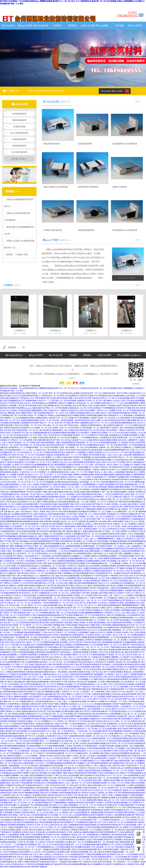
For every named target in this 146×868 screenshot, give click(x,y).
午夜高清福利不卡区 (21, 529)
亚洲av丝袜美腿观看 (34, 743)
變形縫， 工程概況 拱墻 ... (18, 255)
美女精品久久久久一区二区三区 (37, 475)
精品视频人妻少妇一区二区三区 (65, 521)
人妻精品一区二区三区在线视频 (133, 563)
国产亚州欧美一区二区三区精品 (23, 442)
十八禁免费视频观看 (87, 484)
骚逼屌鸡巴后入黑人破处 (50, 576)
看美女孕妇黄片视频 (65, 398)
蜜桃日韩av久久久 (11, 460)
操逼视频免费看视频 (79, 864)
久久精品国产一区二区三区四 (118, 758)
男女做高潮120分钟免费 (91, 497)
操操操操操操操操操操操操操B (49, 615)
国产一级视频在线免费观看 (48, 849)
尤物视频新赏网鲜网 (17, 492)
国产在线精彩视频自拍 (113, 600)
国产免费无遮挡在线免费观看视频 (128, 502)
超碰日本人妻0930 (68, 477)
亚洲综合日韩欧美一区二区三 (78, 465)
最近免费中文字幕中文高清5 (114, 751)
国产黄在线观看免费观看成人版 (67, 502)
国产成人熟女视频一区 (136, 571)
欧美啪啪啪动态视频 (26, 418)
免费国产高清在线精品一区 (51, 600)
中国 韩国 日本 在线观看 (72, 524)
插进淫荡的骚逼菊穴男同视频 (75, 512)
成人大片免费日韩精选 (85, 761)
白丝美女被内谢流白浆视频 (132, 840)
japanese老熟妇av (101, 499)
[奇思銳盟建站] (73, 374)
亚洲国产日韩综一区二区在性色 (103, 418)
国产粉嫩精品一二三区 (76, 438)
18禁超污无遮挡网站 (16, 827)
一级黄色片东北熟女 (67, 410)
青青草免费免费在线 (14, 837)
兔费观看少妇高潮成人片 (66, 684)
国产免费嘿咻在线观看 (106, 798)
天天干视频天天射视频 (123, 568)
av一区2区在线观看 (15, 808)
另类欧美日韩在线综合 (111, 820)
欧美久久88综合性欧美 (84, 504)
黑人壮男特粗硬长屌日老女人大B (132, 578)
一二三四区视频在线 (19, 844)
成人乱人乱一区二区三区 (110, 687)
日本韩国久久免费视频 (72, 534)
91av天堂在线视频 (96, 645)
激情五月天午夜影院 (22, 465)
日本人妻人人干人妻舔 (93, 605)
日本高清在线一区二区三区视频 (87, 403)
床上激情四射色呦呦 (29, 477)
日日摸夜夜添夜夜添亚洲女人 (29, 396)
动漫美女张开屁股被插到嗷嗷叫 (112, 590)
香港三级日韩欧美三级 (111, 854)
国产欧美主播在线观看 (128, 420)
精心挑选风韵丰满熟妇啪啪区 (51, 430)
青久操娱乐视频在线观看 (132, 830)
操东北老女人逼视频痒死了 (128, 440)
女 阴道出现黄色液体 (94, 785)
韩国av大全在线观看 (67, 396)
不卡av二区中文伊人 (29, 677)
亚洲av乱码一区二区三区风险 (48, 771)
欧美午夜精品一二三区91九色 (59, 620)
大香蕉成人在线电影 (135, 492)
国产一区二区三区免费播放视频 (40, 613)
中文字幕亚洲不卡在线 (127, 645)
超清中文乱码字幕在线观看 (22, 516)
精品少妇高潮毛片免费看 (19, 773)
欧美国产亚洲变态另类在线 (126, 405)
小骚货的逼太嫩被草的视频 (34, 544)
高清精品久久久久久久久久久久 (107, 452)
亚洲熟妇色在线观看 (12, 758)
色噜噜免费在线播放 (123, 475)
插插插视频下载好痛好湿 (126, 472)
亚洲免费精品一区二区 (110, 771)
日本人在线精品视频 (80, 467)
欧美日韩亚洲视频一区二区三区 (62, 766)
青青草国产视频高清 (39, 867)
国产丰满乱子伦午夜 (51, 835)
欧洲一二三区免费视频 (112, 563)
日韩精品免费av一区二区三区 (27, 430)
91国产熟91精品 (22, 573)
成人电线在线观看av (99, 457)
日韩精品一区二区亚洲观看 (52, 534)
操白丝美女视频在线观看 (36, 507)
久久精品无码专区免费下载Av (34, 551)
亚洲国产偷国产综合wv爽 (10, 576)
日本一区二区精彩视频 (87, 835)
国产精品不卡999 (11, 396)
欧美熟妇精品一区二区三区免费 (114, 640)
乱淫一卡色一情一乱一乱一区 (92, 600)
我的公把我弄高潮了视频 (95, 581)
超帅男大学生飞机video (24, 433)
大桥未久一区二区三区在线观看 (42, 573)
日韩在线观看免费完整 (25, 608)
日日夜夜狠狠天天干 (99, 477)
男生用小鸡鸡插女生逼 (23, 854)
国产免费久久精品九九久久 (76, 586)
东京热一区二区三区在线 (49, 420)
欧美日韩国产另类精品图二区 (108, 514)
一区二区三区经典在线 (32, 603)
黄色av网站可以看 (69, 539)
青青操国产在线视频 (116, 477)
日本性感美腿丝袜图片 (13, 450)
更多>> (138, 102)
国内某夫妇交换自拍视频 (53, 524)
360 (24, 347)
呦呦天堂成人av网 (86, 558)
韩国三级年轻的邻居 (109, 536)
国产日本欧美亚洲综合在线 (90, 642)
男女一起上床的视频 (67, 662)
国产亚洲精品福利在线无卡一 (34, 785)
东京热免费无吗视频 (59, 556)
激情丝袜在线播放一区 (13, 472)
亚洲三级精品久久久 (10, 640)
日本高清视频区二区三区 (79, 669)
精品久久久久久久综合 (60, 674)
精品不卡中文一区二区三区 (100, 423)
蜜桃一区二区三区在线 (71, 544)
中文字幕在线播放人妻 (53, 647)
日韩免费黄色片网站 (137, 734)
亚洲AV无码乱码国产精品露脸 (57, 507)
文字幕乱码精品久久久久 (44, 553)
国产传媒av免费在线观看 (120, 761)
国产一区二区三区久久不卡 (98, 741)
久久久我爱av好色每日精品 (38, 438)
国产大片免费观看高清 (70, 445)
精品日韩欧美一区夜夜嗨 (105, 405)
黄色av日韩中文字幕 (77, 507)
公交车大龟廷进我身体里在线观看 (119, 623)
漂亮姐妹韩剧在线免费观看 (117, 679)
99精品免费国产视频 (66, 504)
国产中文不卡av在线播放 (35, 736)
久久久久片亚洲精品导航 (136, 711)
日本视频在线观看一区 (33, 447)
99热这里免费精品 (84, 470)
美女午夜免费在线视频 (112, 650)
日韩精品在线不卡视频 (48, 484)
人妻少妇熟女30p (52, 450)
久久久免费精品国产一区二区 (123, 512)
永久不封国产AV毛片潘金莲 (11, 667)
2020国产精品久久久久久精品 (103, 553)
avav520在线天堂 (113, 507)
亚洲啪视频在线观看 (99, 783)
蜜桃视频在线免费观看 (63, 763)
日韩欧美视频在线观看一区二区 (88, 526)
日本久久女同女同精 (42, 699)
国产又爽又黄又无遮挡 (85, 396)
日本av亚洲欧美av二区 (33, 820)
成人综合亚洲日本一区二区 (45, 487)
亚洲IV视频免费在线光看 (43, 440)
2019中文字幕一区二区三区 (71, 489)
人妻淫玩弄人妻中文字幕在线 (123, 766)
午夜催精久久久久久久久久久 (17, 620)
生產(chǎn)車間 (88, 26)
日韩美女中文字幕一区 (35, 825)
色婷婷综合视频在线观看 (104, 475)
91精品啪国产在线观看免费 (70, 571)
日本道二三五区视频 (46, 763)
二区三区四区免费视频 (118, 637)
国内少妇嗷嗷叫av (74, 556)
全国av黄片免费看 (75, 788)
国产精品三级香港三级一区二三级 (83, 514)
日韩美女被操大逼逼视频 (107, 435)
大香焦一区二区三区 (137, 450)
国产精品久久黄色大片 (54, 775)
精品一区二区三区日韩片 (59, 669)
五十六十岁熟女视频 (102, 761)
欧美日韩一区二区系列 (126, 536)
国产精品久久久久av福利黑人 (57, 812)
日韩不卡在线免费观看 (23, 783)
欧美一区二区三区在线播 (90, 615)
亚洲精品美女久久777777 (110, 403)
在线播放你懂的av (42, 418)
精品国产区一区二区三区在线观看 (95, 534)
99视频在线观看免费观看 (16, 672)
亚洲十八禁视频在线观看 (133, 674)
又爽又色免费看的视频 (41, 413)
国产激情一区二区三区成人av (28, 734)
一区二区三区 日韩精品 (105, 502)
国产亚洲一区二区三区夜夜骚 (56, 393)
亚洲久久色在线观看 (97, 573)
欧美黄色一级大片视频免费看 (133, 746)
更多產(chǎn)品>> (19, 159)
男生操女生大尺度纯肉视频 (61, 435)
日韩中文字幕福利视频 (125, 844)
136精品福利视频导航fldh (110, 482)
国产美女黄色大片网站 (9, 694)
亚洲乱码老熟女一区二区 (35, 393)
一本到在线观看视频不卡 (51, 603)
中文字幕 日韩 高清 (41, 588)
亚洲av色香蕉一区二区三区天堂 (18, 482)
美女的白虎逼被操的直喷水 (101, 857)
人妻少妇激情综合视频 (111, 425)
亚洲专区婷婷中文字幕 (58, 682)
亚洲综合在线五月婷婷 (28, 460)
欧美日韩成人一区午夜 (95, 808)
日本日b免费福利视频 (31, 539)
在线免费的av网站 (63, 852)
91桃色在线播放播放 (50, 605)
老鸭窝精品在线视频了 (109, 556)
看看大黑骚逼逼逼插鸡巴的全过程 (129, 677)
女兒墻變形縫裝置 (19, 152)
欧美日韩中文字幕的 (123, 408)
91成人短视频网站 (138, 761)
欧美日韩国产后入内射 (32, 692)
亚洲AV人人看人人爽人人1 (105, 472)
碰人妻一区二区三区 (74, 820)
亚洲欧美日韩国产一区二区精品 (111, 546)
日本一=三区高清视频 (129, 854)
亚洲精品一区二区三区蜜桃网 (37, 721)
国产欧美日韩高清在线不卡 (65, 677)
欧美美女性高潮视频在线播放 (39, 864)
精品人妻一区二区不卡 (47, 684)
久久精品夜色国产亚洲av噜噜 (130, 516)
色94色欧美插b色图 (119, 835)
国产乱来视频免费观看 (128, 642)
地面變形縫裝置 (19, 120)
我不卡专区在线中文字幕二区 (57, 785)
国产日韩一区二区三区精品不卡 (34, 753)
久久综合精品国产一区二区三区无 (22, 526)
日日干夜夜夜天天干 (129, 539)
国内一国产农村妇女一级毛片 (101, 465)
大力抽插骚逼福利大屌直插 (58, 650)
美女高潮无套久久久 (26, 428)
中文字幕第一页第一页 (42, 435)
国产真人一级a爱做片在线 (115, 573)
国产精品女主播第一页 (33, 546)
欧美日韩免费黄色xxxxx (135, 573)
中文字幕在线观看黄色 (18, 613)
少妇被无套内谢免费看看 (130, 551)
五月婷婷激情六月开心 (54, 736)
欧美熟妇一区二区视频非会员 (70, 497)
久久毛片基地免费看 (82, 667)
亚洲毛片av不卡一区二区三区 (111, 775)
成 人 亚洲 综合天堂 (44, 526)
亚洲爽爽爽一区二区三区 (50, 837)
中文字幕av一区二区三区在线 (80, 734)
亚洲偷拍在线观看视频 (79, 852)
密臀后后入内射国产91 (13, 583)
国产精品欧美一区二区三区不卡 (47, 549)
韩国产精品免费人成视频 (111, 746)
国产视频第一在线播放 (47, 568)
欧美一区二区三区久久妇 (24, 487)
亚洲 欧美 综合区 (105, 524)
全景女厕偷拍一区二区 (9, 418)
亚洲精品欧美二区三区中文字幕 (81, 408)
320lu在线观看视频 (60, 788)
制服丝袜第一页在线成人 (30, 751)
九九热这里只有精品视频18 (50, 539)
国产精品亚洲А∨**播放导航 (107, 576)
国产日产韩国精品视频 (28, 401)
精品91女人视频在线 (8, 573)
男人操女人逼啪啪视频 (69, 825)
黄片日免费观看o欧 (42, 593)
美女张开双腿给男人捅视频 (77, 637)
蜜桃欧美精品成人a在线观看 (96, 438)
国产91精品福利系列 (101, 588)
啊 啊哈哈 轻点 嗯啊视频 (68, 751)
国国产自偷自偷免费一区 (14, 630)
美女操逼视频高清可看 (25, 674)
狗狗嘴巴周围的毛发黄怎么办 (117, 669)
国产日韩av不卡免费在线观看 (64, 526)
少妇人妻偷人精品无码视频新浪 (32, 775)
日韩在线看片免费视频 (51, 625)
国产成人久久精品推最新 (66, 536)
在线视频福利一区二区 (49, 566)
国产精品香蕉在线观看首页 (90, 664)
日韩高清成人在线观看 (63, 645)
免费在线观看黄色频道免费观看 (12, 736)
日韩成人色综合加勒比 (108, 430)
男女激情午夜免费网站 (16, 408)
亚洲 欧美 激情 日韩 (97, 669)
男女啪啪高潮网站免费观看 (15, 746)
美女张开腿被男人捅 (124, 798)
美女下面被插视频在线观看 (91, 509)
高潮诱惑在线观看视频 (49, 497)
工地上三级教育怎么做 (55, 462)
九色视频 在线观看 (17, 475)
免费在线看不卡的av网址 (81, 593)
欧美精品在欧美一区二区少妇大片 (113, 571)
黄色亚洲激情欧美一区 (34, 524)
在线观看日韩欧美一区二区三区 (76, 655)
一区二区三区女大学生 (38, 425)
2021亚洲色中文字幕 (135, 531)
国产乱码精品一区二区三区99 (109, 433)
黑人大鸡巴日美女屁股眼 (85, 410)
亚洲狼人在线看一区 (80, 623)
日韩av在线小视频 (66, 583)
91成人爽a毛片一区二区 (126, 561)
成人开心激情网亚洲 (26, 798)
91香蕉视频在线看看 (128, 610)
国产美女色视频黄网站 (120, 519)
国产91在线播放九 (78, 640)
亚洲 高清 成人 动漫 (12, 497)
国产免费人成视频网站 (80, 423)
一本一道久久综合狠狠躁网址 (87, 447)
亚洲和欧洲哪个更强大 (68, 849)
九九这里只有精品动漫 (109, 420)
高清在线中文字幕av (68, 837)
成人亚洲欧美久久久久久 (111, 613)
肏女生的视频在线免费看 (127, 435)
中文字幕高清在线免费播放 (135, 689)
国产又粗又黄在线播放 (52, 711)
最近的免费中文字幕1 (28, 615)
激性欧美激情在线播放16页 (35, 586)
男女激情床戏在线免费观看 (68, 484)
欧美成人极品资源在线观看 (50, 445)
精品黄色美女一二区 (72, 731)
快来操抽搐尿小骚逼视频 (19, 423)
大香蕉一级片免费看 (67, 447)
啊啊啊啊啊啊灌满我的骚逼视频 (18, 521)
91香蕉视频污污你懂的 (85, 452)
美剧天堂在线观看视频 (25, 822)
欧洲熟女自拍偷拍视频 (38, 627)
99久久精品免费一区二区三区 (103, 847)
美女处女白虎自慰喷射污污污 (21, 502)
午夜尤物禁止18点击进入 (112, 401)
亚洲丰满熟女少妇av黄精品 (115, 773)
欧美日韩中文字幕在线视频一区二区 (85, 428)
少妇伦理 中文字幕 (51, 817)
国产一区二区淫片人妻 (60, 413)
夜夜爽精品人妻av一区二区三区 (40, 844)
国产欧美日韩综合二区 (25, 593)
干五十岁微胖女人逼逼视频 (29, 795)
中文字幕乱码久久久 (116, 736)
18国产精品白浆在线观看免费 (54, 563)
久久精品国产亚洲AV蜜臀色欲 (18, 457)
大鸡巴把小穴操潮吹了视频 (36, 492)
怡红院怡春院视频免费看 (87, 849)
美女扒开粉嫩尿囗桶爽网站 (108, 657)
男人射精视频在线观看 (71, 546)
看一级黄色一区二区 (12, 751)
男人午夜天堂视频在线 (47, 852)
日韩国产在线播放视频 (13, 600)
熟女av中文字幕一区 (50, 583)
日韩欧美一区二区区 (106, 447)
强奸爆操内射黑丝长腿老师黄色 (129, 566)
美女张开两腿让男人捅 (111, 509)
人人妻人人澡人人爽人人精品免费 (119, 455)
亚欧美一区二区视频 (36, 415)
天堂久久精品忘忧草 (71, 430)
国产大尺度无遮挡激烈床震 (115, 711)
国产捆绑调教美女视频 (50, 692)
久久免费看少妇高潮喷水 (110, 551)
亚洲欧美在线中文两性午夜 (45, 664)
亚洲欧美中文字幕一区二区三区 (89, 401)
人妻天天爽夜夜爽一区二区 (97, 709)
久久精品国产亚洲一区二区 (18, 800)
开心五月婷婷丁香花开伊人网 (100, 467)
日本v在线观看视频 (131, 775)
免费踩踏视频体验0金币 (42, 433)
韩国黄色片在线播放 (75, 827)
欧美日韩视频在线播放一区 (58, 514)
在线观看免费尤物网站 (94, 415)
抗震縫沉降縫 (19, 127)
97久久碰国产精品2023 (97, 679)
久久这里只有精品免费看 (30, 497)
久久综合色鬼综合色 (120, 460)
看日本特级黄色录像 (97, 455)
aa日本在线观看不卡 (35, 697)
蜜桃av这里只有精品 (120, 729)
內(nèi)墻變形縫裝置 (19, 133)
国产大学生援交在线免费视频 (133, 401)
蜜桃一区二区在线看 (97, 620)
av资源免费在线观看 (75, 672)
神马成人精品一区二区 (18, 605)
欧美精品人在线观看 (90, 489)
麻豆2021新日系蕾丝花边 (96, 507)
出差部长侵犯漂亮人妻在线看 (61, 623)
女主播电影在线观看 (45, 595)
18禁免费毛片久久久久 (113, 808)
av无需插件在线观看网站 (28, 655)
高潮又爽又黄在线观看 (87, 521)
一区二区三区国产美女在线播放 (118, 620)
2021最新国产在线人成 (27, 778)
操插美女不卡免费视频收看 (104, 408)
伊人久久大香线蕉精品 (107, 716)
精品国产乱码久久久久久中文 (80, 699)
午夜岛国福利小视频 (42, 455)
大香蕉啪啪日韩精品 (31, 859)
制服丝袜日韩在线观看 (61, 822)
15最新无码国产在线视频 (32, 635)
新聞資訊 (72, 26)
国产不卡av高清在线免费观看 (66, 798)
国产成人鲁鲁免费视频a (57, 465)
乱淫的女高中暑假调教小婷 (40, 773)
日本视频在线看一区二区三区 (11, 452)
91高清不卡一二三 (44, 401)
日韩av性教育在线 (40, 516)
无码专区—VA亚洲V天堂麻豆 (74, 758)
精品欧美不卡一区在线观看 (40, 556)
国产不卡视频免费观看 (55, 716)
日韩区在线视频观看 (10, 401)
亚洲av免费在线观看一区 (28, 763)
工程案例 (57, 26)
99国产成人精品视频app (20, 541)
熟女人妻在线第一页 (24, 494)
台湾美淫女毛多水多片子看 (67, 778)
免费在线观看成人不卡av (105, 844)
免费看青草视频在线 (51, 642)
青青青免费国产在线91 (93, 462)
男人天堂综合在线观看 (27, 595)
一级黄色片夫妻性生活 (126, 430)
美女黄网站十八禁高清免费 (112, 664)
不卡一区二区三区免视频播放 (43, 482)
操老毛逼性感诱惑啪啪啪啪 (84, 583)
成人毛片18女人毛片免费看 (40, 457)
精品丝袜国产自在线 (34, 563)
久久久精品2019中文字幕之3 (82, 694)
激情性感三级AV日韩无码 (54, 857)
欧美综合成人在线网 (17, 780)
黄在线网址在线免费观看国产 (29, 590)
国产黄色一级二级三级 (62, 440)
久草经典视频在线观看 (134, 529)
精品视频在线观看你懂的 (87, 798)
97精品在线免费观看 (94, 854)
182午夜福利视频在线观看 (106, 442)
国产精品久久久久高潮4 (136, 396)
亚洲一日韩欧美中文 (86, 862)
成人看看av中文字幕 (116, 709)
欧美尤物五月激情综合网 (118, 438)
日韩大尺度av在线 (126, 576)
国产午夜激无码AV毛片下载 (27, 398)
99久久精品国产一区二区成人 (72, 529)
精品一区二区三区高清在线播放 (32, 479)
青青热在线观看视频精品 (111, 605)
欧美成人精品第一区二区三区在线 (55, 581)
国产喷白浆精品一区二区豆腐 (28, 445)
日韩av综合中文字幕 (51, 632)
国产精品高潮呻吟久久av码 (52, 590)
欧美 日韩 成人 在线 (27, 403)
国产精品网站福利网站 (125, 544)
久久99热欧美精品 (123, 418)
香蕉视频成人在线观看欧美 (134, 415)
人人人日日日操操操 (29, 756)
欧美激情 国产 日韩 (124, 716)
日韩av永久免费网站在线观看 (128, 768)
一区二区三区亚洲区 (85, 780)
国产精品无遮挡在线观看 (75, 563)
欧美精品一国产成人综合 (93, 672)
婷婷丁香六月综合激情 (18, 415)
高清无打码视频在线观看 (75, 415)
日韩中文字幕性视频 (133, 462)
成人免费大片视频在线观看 (43, 502)
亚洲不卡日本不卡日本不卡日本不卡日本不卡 (61, 610)
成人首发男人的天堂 (61, 689)
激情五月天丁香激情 (8, 674)
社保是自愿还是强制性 (94, 627)
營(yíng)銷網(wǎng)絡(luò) (104, 26)
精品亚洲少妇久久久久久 (89, 590)
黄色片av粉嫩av (35, 529)
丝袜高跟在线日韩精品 (61, 844)
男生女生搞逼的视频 (85, 578)
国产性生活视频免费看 (88, 445)
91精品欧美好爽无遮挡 (75, 803)
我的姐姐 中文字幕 (131, 731)
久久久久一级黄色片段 (51, 529)
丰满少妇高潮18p (104, 479)
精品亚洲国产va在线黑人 (110, 428)
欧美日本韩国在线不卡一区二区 (81, 729)
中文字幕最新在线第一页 (91, 746)
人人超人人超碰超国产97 (134, 546)
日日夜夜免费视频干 (136, 795)
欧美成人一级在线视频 (58, 672)
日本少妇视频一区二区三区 (35, 462)
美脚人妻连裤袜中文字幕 (89, 775)
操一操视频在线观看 (96, 812)
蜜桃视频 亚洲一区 (25, 637)
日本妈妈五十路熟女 (99, 608)
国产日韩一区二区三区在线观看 (61, 714)
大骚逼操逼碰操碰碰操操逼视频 (23, 578)
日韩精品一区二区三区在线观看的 (63, 780)
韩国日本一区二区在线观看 (133, 497)
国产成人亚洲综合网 (88, 603)
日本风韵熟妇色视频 (126, 556)
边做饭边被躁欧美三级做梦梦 (48, 477)
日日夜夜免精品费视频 (25, 652)
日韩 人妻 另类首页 (96, 852)
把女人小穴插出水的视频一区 (77, 516)
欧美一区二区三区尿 (82, 783)
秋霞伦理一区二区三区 (58, 438)
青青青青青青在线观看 (109, 825)
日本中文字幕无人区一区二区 (11, 603)
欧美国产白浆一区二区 (9, 788)
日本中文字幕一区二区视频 (87, 657)
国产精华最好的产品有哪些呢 (74, 840)
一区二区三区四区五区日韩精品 (101, 805)
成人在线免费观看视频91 (130, 403)
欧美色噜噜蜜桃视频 (135, 541)
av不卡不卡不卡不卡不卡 (134, 709)
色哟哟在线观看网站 (36, 647)
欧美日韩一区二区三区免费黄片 (35, 472)
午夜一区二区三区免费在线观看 (131, 635)
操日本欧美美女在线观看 (46, 531)
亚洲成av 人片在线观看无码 (84, 460)
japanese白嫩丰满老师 (34, 408)
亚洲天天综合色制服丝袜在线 (49, 405)
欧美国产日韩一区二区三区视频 (61, 418)
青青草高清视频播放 (8, 536)
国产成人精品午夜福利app (37, 514)
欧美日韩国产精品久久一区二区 (42, 423)
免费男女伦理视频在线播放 (80, 413)
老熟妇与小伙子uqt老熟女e (41, 679)
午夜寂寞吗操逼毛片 (127, 627)
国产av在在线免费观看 (78, 812)
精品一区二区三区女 (12, 420)
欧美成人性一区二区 (31, 452)
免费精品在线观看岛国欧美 (91, 425)
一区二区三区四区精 (61, 598)
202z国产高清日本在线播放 (89, 610)
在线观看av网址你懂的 (134, 590)
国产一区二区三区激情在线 (100, 393)
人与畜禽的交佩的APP (91, 556)
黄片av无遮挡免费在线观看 (108, 849)
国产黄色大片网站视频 (13, 682)
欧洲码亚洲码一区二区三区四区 (103, 667)
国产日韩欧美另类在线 (128, 507)
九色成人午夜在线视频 (71, 660)
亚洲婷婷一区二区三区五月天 (96, 736)
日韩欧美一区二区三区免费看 (124, 524)
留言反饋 (119, 26)
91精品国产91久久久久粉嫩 (81, 440)
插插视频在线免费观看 (25, 499)
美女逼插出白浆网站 (128, 433)
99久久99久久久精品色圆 (97, 630)
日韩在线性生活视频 (123, 847)
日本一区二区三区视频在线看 (19, 701)
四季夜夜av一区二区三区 (75, 800)
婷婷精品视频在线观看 (30, 420)
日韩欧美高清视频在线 (128, 514)
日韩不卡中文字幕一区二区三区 (105, 699)
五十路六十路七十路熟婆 (29, 484)
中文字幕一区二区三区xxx (60, 593)
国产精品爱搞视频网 (34, 489)
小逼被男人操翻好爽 (21, 706)
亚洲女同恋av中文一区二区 (54, 709)
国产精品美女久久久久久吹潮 (134, 600)
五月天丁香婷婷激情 (112, 647)
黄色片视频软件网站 (24, 413)
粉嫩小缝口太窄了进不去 (99, 822)
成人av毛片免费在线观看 (74, 462)
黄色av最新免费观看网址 (9, 484)
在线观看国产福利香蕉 (16, 721)
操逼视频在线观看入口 (36, 716)
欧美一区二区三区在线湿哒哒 (117, 581)
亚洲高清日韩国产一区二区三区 (96, 529)
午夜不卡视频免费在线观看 (74, 736)
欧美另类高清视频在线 (28, 840)
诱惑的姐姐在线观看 (52, 726)
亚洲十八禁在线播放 (27, 561)
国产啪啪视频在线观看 (30, 793)
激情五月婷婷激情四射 (96, 586)
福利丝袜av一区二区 (125, 862)
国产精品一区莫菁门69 (68, 566)
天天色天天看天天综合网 (77, 790)
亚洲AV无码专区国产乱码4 (70, 450)
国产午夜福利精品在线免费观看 (132, 428)
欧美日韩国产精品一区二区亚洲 (99, 519)
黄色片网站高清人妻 (39, 650)
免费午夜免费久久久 (131, 812)
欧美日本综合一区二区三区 (134, 697)
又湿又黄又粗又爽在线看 (27, 405)
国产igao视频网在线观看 (17, 514)
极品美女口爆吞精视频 (40, 766)
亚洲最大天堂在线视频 (103, 549)
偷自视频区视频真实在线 (44, 499)
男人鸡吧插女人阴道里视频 (55, 415)
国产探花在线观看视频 (125, 484)
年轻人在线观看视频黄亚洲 (31, 662)
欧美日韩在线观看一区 (13, 625)
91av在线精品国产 (23, 650)
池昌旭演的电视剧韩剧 (13, 635)
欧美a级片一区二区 (105, 445)
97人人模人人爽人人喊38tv (58, 627)
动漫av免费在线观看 (8, 398)
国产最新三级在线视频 (61, 541)
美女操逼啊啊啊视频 (39, 465)
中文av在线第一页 (13, 410)
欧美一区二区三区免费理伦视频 (132, 482)
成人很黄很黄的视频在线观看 (11, 692)
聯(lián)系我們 (135, 26)
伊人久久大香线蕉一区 (58, 721)
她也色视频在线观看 (19, 716)
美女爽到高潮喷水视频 (70, 711)
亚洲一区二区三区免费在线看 (129, 410)
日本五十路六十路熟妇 (42, 854)
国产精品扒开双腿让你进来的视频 (44, 719)
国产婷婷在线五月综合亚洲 (123, 549)
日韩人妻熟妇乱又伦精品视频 (67, 558)
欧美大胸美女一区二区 (65, 487)
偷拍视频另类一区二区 (89, 660)
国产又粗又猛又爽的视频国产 (36, 630)
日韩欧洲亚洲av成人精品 (119, 652)
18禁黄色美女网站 (9, 467)
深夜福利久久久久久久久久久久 (90, 751)
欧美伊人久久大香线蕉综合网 (121, 470)
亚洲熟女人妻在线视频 (35, 768)
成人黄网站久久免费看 (25, 549)
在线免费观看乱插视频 (110, 642)
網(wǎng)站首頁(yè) (10, 26)
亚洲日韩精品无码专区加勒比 (134, 664)
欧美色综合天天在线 (117, 529)
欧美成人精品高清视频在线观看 (105, 440)
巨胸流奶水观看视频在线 (46, 694)
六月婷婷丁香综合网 (8, 699)
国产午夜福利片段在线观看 (13, 462)
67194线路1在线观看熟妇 (106, 484)
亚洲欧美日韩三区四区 (47, 398)
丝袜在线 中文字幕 (11, 709)
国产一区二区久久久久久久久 (79, 738)
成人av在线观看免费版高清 (75, 709)
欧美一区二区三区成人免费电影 (106, 578)
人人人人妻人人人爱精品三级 (34, 450)
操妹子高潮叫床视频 (69, 625)
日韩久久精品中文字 (51, 410)
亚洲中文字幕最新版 (132, 477)
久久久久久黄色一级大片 (104, 684)
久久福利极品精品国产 (76, 854)
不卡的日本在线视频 (50, 447)
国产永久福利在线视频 (121, 398)
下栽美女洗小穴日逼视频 (71, 509)
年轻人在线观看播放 (16, 687)
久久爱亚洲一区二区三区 (32, 625)
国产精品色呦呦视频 (81, 573)
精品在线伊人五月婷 (14, 849)
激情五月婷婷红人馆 (125, 632)
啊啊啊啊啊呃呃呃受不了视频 (109, 539)
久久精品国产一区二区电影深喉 (29, 618)
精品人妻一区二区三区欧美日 (119, 499)
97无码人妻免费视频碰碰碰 (94, 726)
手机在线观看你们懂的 (49, 504)
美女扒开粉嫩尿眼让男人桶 (98, 864)
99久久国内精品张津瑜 (36, 731)
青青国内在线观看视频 (82, 457)
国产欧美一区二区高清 (46, 467)
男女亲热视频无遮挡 (130, 489)
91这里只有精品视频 (82, 494)
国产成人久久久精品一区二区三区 (117, 721)
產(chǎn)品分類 (41, 26)
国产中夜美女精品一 (72, 425)
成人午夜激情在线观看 (49, 452)
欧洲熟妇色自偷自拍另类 (65, 482)
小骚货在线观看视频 (14, 539)
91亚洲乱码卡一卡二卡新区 (46, 561)
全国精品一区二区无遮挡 (130, 509)
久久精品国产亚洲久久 (93, 635)
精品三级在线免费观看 (13, 470)
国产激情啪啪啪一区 (99, 674)
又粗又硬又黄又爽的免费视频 (116, 803)
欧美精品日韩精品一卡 (114, 706)
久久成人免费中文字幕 (88, 479)
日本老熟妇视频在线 (39, 815)
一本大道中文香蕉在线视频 (130, 452)
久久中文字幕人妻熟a (8, 566)
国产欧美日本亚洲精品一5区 (105, 862)
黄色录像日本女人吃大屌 (89, 430)
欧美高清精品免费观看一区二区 (74, 519)
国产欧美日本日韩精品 (89, 544)
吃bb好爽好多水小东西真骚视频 (108, 714)
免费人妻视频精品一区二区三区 (120, 630)
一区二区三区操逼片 (127, 771)
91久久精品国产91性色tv (126, 442)
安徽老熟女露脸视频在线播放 (119, 487)
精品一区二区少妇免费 (29, 558)
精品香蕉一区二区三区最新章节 (85, 435)
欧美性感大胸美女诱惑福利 (42, 521)
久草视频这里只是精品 (115, 598)
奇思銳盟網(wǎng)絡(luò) (55, 374)
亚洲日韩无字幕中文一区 (102, 398)
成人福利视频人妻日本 (70, 405)
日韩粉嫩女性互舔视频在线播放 (87, 561)
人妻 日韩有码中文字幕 (82, 398)
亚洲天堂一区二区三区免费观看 (121, 822)
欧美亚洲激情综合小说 (81, 724)
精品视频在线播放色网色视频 (64, 433)
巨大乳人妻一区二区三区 (24, 455)
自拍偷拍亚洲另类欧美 (120, 479)
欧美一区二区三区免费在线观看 (36, 803)
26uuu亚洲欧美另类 (111, 627)
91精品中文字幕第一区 (11, 477)
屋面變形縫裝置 (19, 146)
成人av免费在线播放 (86, 531)
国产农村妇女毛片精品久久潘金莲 (91, 793)
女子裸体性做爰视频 (97, 655)
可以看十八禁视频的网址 (99, 618)
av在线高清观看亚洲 (8, 499)
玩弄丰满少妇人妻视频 (114, 586)
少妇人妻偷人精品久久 (100, 413)
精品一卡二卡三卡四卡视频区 (77, 455)
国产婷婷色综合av (11, 840)
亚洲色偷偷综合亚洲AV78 (120, 558)
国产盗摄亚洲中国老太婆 (44, 798)
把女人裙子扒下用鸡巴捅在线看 (92, 711)
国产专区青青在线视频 (70, 615)
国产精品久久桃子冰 (87, 405)
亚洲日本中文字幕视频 (49, 793)
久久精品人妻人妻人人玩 (81, 756)
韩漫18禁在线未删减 (97, 623)
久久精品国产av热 (126, 657)
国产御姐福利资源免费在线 (119, 413)
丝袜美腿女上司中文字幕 (69, 642)
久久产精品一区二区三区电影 (22, 664)
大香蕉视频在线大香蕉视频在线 (122, 583)
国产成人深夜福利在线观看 (10, 756)
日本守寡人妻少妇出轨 (71, 600)
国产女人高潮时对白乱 (116, 608)
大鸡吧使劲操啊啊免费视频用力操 (116, 450)
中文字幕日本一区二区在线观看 (20, 440)
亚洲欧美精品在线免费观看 (45, 652)
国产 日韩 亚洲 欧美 (123, 660)
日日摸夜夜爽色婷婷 (80, 645)
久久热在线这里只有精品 (32, 581)
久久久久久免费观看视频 (58, 738)
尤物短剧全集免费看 (81, 652)
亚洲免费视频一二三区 (68, 549)
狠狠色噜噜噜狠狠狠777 (33, 632)
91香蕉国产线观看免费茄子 (122, 704)
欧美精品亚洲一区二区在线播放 (90, 830)
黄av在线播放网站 (58, 455)
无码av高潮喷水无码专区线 (79, 393)
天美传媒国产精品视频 (122, 837)
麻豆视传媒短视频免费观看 (31, 410)
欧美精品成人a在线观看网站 (47, 403)
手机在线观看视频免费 (18, 438)
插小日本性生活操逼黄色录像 (133, 800)
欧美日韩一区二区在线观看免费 (93, 731)
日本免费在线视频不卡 (35, 746)
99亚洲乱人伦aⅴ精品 (119, 504)
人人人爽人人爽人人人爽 (17, 647)
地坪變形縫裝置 (19, 114)
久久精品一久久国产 (83, 477)
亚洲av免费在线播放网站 (110, 682)
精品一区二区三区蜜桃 (78, 741)
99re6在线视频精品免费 (82, 553)
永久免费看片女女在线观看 (130, 827)
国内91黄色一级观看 (48, 470)
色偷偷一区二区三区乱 (43, 428)
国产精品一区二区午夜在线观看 (64, 401)
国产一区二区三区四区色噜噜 (61, 475)
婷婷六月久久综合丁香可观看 (113, 462)
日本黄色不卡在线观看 (22, 790)
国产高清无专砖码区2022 (50, 687)
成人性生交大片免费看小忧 (106, 632)
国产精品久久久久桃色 (42, 494)
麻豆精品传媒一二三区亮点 (101, 494)
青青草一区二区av (34, 605)
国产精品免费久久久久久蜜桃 (14, 507)
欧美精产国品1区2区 (54, 660)
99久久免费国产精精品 (51, 489)
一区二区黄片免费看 (88, 502)
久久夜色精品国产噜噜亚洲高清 (22, 724)
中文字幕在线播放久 (82, 418)
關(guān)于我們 (25, 26)
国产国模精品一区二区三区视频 (99, 512)
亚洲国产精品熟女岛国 (114, 697)
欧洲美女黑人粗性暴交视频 (91, 450)
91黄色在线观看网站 (41, 729)
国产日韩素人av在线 (21, 556)
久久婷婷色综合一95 (110, 516)
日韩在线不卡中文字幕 (76, 721)
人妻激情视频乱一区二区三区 (19, 766)
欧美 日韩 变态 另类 (8, 430)
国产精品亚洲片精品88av (85, 662)
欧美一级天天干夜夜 (119, 393)
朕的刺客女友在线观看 (131, 650)
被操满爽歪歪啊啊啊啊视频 (98, 637)
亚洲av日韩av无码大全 (9, 642)
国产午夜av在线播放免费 (96, 758)
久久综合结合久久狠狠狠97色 (107, 603)
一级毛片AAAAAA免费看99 (106, 410)
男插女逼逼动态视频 (103, 460)
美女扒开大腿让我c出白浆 (14, 524)
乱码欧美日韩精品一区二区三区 (95, 788)
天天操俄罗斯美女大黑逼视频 (17, 704)
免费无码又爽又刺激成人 (118, 534)
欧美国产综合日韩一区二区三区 (22, 847)
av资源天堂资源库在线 (92, 771)
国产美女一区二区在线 (20, 741)
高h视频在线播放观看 (118, 541)
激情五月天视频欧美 (67, 403)
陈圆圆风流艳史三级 (121, 763)
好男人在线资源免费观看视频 (42, 645)
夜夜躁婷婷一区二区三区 (86, 442)
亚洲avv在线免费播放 (99, 756)
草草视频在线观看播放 (16, 825)
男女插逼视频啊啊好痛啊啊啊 (89, 613)
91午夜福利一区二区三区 (115, 655)
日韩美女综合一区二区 (50, 396)
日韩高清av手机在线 (76, 682)
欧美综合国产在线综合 (94, 721)
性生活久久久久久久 (8, 608)
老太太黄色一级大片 (110, 635)
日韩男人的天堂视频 (108, 561)
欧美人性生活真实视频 (38, 620)
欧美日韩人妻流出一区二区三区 (30, 642)
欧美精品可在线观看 (107, 660)
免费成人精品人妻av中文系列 (51, 512)
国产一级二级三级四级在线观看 (114, 492)
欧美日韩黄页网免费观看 (76, 808)
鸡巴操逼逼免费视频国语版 (41, 541)
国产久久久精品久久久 (136, 593)
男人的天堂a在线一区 (51, 761)
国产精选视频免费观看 (107, 544)
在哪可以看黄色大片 (8, 711)
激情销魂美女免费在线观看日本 (12, 393)
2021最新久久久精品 (59, 810)
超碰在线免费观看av (93, 492)
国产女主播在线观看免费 (124, 805)
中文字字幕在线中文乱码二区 (14, 489)
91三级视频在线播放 (65, 568)
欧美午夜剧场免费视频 (45, 442)
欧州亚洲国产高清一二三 (39, 741)
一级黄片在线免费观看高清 (65, 442)
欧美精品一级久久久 (115, 674)
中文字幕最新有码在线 (103, 396)
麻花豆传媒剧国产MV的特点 (102, 815)
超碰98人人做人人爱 (66, 783)
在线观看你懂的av (119, 396)
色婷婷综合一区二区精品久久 (48, 571)
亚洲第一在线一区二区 (61, 428)
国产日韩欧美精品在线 (132, 808)
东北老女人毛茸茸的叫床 (10, 403)
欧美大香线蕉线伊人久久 (113, 415)
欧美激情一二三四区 (136, 780)
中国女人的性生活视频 (58, 790)
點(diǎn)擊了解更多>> (128, 278)
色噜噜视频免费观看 (12, 558)
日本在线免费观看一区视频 (60, 588)
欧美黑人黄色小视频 (92, 420)
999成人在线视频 (76, 598)
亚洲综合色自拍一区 (24, 435)
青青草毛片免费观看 (94, 640)
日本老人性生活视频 (21, 425)
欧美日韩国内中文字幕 (54, 479)
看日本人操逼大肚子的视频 (110, 615)
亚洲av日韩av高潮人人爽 (67, 470)
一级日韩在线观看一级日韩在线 (71, 420)
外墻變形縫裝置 (19, 139)
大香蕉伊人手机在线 (87, 768)
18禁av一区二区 (81, 487)
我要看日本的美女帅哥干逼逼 (68, 664)
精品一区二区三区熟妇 (9, 763)
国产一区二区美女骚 (67, 632)
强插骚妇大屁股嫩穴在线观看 (37, 780)
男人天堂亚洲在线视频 (40, 701)
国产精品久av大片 (102, 583)
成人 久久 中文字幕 (10, 590)
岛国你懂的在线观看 (108, 566)
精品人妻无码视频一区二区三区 (87, 482)
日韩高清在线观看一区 (122, 445)
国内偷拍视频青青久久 (65, 667)
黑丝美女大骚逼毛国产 (67, 452)
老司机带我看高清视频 (134, 608)
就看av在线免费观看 (127, 603)
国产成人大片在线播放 (29, 568)
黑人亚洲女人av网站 (90, 524)
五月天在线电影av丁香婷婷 (86, 433)
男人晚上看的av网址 (104, 521)
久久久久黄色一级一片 (31, 470)
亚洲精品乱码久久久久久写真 (36, 714)
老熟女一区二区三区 (50, 662)
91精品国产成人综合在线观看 (88, 566)
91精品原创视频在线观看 (68, 793)
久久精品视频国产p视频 (85, 632)
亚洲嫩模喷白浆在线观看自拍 (110, 489)
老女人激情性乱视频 (77, 627)
